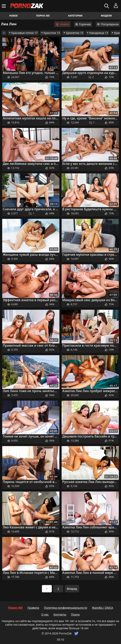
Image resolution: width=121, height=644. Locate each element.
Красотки (50, 33)
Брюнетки (73, 33)
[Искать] (107, 6)
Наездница (97, 33)
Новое (13, 16)
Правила (33, 608)
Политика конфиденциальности (65, 608)
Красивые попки (23, 33)
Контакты (60, 614)
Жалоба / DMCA (102, 608)
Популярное (108, 24)
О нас (45, 614)
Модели (106, 16)
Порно (75, 614)
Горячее (83, 24)
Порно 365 (43, 16)
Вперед (72, 589)
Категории (75, 16)
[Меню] (4, 6)
